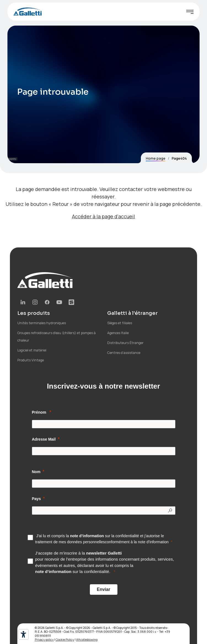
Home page (156, 158)
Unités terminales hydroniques (42, 323)
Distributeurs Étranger (125, 343)
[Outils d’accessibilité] (23, 634)
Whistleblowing (87, 639)
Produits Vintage (31, 360)
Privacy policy (44, 639)
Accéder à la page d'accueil (103, 216)
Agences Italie (118, 333)
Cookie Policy (65, 639)
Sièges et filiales (120, 323)
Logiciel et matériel (32, 350)
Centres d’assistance (124, 353)
